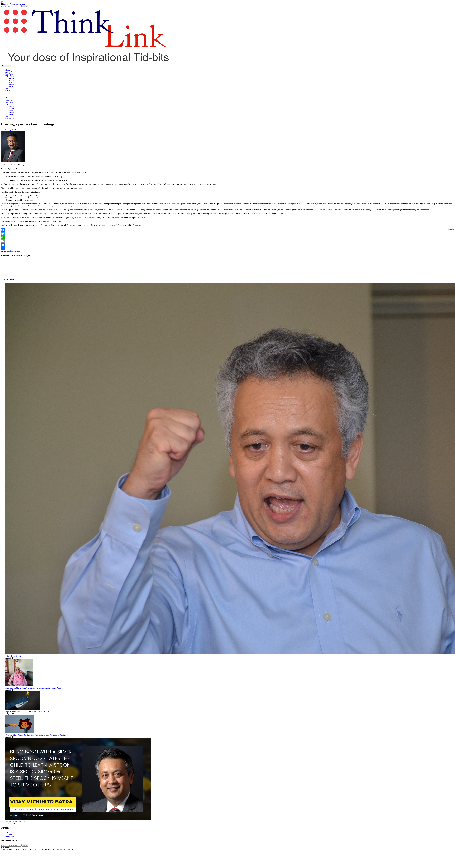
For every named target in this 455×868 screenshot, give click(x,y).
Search (25, 6)
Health (8, 88)
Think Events (10, 86)
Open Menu (6, 66)
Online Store (10, 836)
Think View (10, 80)
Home (8, 70)
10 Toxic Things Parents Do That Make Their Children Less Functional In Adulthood (36, 735)
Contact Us (10, 90)
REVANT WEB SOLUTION (63, 850)
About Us (9, 72)
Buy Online (10, 74)
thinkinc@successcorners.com (14, 4)
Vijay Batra (10, 76)
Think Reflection (12, 84)
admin (23, 130)
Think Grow (10, 78)
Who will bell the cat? (13, 656)
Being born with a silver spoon (17, 821)
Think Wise (10, 82)
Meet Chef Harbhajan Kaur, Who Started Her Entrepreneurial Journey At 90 (33, 688)
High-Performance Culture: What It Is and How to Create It (27, 712)
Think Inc (9, 834)
